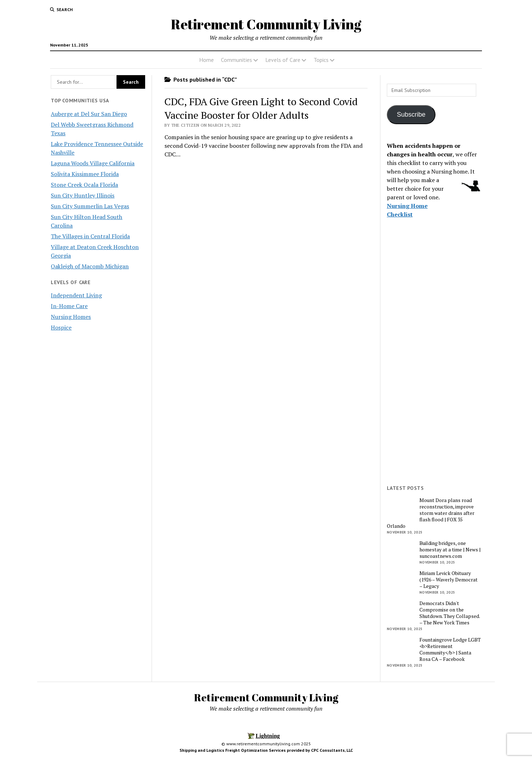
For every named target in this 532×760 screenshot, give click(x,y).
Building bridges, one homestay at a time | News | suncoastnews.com (450, 550)
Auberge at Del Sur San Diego (89, 114)
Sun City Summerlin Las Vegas (90, 206)
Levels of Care (283, 60)
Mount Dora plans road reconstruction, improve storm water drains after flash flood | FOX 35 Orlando (431, 513)
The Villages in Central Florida (90, 236)
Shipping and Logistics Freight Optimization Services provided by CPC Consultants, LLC (266, 750)
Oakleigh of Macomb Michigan (90, 266)
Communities (237, 60)
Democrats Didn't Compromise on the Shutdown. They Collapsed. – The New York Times (450, 613)
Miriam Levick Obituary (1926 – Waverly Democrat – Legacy (449, 580)
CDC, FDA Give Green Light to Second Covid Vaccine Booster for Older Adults (261, 108)
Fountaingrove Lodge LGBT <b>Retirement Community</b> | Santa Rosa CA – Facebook (450, 649)
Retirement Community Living (266, 24)
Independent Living (76, 295)
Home (206, 60)
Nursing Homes (71, 317)
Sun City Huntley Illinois (83, 195)
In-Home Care (69, 306)
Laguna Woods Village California (93, 163)
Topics (321, 60)
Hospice (61, 327)
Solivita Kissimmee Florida (85, 174)
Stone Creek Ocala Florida (84, 185)
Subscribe (411, 115)
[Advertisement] (434, 369)
